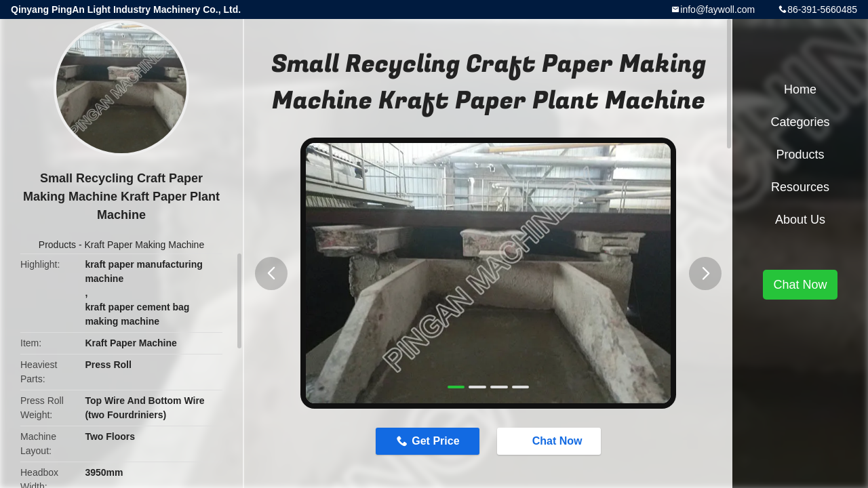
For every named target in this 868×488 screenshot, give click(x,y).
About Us (800, 220)
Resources (800, 187)
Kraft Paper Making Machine (145, 245)
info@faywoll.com (717, 9)
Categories (800, 122)
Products (57, 245)
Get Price (435, 441)
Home (800, 89)
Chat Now (551, 441)
